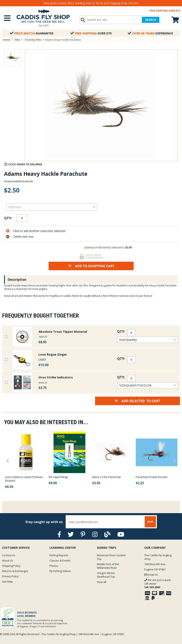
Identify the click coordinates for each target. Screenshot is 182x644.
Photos (54, 566)
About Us (8, 560)
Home (7, 40)
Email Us (151, 575)
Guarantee (32, 33)
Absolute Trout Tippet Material (63, 332)
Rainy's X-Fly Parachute (107, 477)
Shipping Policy (11, 566)
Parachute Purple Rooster (152, 477)
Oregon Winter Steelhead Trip (106, 575)
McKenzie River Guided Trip (111, 557)
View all (102, 582)
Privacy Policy (10, 576)
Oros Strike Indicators (56, 377)
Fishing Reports (59, 555)
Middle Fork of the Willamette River (108, 566)
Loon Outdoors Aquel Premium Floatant (24, 479)
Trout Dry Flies (33, 40)
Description (17, 280)
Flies (17, 40)
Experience (150, 33)
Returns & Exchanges (15, 571)
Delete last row (23, 237)
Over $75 (91, 33)
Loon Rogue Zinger (53, 354)
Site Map (7, 582)
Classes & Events (60, 560)
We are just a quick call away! (158, 584)
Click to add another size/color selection (39, 231)
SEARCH (151, 20)
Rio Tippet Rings (58, 477)
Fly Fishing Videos (60, 571)
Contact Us (9, 555)
